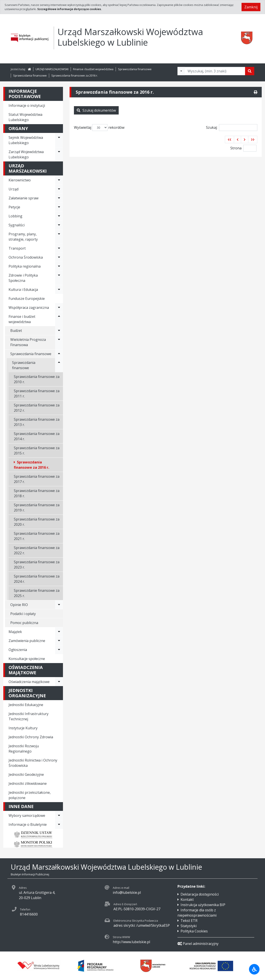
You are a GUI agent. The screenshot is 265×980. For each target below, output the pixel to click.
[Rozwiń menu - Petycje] (59, 207)
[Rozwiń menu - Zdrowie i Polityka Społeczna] (59, 278)
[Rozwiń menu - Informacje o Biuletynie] (59, 824)
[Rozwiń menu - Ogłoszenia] (59, 650)
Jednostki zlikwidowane (28, 783)
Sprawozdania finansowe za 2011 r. (37, 393)
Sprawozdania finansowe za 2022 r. (37, 550)
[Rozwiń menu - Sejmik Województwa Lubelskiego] (59, 140)
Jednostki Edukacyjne (26, 705)
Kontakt (187, 900)
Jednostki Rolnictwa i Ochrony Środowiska (33, 763)
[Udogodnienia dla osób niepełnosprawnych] (254, 969)
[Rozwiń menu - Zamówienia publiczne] (59, 641)
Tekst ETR (189, 921)
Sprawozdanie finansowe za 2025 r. (37, 593)
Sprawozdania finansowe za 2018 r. (37, 493)
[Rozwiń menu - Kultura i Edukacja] (59, 290)
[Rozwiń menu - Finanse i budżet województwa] (59, 319)
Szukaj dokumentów (96, 110)
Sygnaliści (17, 225)
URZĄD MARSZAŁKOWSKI (52, 69)
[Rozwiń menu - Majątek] (59, 632)
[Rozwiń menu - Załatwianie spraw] (59, 198)
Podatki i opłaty (23, 614)
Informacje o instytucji (27, 106)
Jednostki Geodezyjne (26, 774)
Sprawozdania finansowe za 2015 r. (37, 451)
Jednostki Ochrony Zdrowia (31, 737)
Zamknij (251, 7)
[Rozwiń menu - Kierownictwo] (59, 180)
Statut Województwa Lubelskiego (25, 117)
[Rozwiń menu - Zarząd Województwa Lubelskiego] (59, 154)
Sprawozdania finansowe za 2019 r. (37, 508)
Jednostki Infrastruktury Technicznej (29, 716)
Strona (236, 148)
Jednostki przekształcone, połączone (30, 795)
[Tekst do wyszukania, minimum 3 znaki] (215, 71)
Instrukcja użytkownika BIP (203, 905)
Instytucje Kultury (23, 728)
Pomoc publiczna (24, 623)
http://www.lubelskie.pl (131, 942)
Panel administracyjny (198, 944)
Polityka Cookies (194, 931)
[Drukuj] (256, 92)
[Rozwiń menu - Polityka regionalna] (59, 266)
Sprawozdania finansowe (135, 69)
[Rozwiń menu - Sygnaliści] (59, 225)
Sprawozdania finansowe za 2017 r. (37, 479)
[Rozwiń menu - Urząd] (59, 189)
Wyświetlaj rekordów (99, 128)
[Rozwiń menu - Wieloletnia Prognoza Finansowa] (59, 342)
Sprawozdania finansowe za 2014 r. (37, 436)
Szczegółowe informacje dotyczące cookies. (70, 9)
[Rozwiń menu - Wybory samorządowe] (59, 815)
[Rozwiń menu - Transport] (59, 248)
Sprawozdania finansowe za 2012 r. (37, 408)
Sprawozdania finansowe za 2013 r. (37, 422)
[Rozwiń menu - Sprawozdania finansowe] (59, 354)
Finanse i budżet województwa (93, 69)
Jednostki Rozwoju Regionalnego (24, 749)
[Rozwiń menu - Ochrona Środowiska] (59, 257)
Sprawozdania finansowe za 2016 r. (75, 75)
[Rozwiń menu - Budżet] (59, 331)
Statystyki (189, 926)
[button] (229, 139)
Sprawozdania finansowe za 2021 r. (37, 536)
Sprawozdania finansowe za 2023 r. (37, 565)
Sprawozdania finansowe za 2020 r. (37, 522)
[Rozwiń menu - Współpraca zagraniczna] (59, 308)
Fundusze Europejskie (27, 299)
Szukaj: (232, 128)
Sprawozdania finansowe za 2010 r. (37, 379)
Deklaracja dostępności (200, 894)
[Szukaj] (250, 71)
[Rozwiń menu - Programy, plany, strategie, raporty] (59, 237)
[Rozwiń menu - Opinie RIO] (59, 605)
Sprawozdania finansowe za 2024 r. (37, 579)
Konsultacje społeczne (27, 659)
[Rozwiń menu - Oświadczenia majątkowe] (59, 682)
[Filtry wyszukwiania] (181, 71)
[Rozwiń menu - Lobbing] (59, 216)
